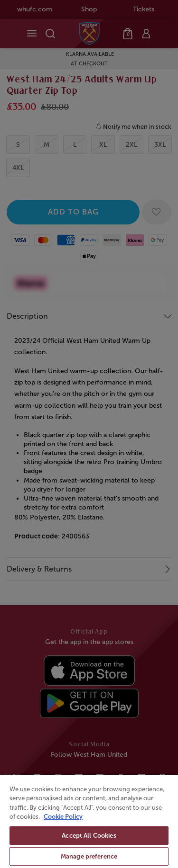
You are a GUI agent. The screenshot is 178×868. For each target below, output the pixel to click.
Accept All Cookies (89, 836)
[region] (89, 821)
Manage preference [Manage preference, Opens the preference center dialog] (89, 856)
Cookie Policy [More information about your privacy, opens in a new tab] (63, 817)
